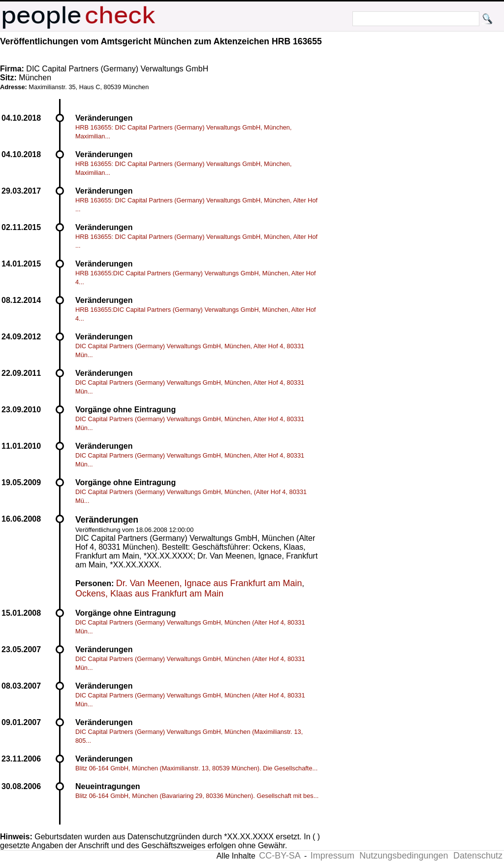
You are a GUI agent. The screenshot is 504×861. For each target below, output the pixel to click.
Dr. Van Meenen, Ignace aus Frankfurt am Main (209, 583)
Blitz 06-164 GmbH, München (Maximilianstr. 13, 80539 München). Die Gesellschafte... (196, 768)
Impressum (332, 856)
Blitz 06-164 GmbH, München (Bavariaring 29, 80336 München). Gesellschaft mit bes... (197, 796)
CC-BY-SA (280, 856)
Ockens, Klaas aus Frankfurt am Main (149, 594)
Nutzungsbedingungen (404, 856)
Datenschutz (478, 856)
